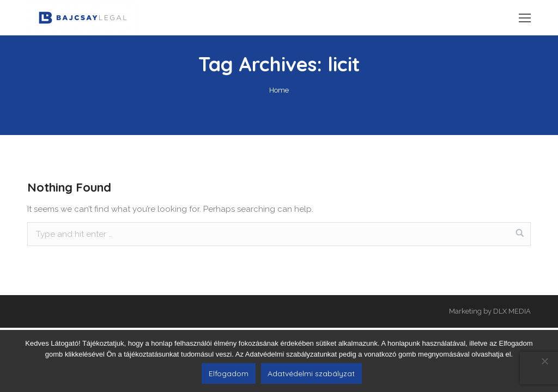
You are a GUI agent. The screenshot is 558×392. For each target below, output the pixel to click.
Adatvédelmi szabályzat (311, 373)
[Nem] (544, 361)
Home (279, 90)
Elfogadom (229, 373)
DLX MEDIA (512, 311)
